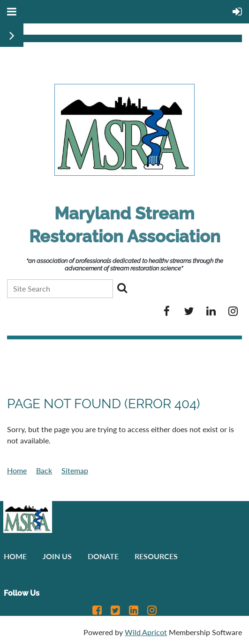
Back (44, 470)
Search (122, 288)
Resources (156, 556)
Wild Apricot (146, 632)
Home (17, 470)
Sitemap (75, 470)
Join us (57, 556)
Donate (103, 556)
